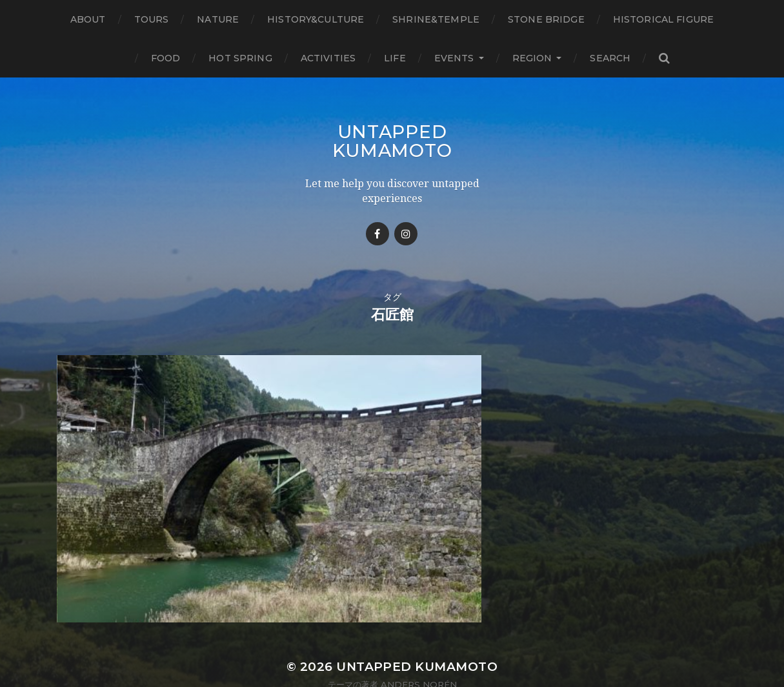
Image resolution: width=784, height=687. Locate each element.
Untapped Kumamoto (392, 141)
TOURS (152, 19)
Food (166, 58)
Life (395, 58)
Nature (218, 19)
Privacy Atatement (392, 644)
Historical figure (663, 19)
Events (454, 58)
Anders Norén (419, 635)
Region (532, 58)
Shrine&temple (436, 19)
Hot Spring (240, 58)
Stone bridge (546, 19)
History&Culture (316, 19)
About (88, 19)
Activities (328, 58)
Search (610, 58)
